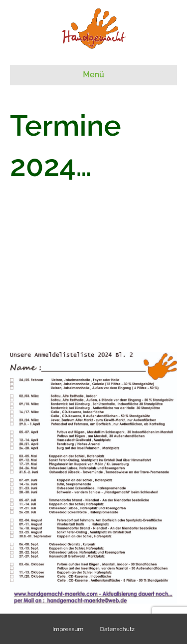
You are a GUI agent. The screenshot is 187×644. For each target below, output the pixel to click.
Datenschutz (117, 629)
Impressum (68, 629)
